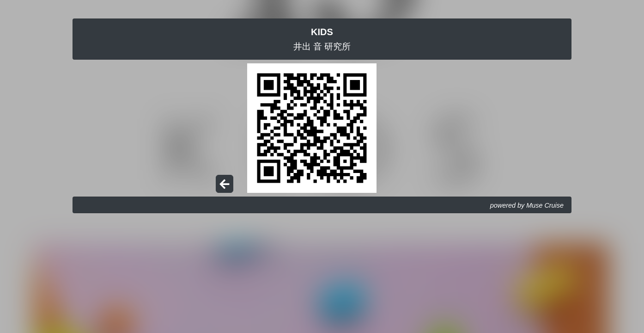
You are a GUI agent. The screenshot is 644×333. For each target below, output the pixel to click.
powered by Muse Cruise (527, 205)
